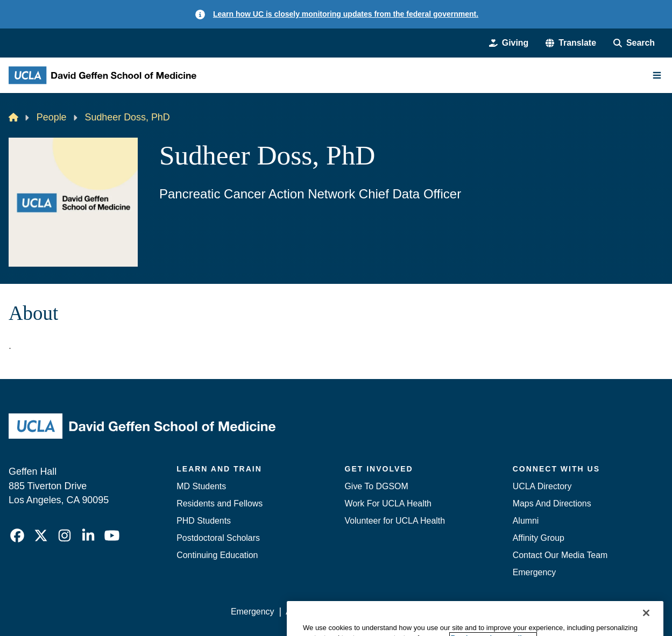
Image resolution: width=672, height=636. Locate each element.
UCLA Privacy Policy (383, 612)
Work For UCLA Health (388, 503)
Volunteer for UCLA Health (395, 521)
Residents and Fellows (220, 503)
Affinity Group (539, 538)
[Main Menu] (657, 75)
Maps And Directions (552, 503)
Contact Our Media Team (560, 555)
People (52, 117)
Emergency (534, 572)
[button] (571, 43)
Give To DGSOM (377, 486)
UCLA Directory (542, 486)
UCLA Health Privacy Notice (487, 612)
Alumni (526, 521)
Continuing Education (217, 555)
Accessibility (309, 612)
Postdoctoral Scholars (218, 538)
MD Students (201, 486)
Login (563, 612)
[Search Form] (634, 43)
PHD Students (204, 521)
